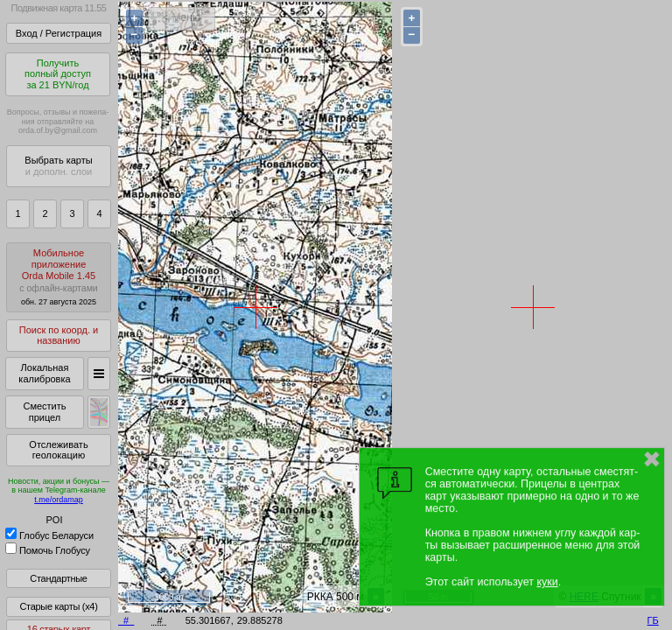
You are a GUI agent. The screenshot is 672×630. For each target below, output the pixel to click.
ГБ (653, 620)
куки (547, 582)
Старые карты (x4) (58, 606)
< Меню (182, 17)
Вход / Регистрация (59, 33)
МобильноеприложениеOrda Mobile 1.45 (59, 277)
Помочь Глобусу (48, 550)
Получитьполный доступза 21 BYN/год (58, 74)
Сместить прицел (44, 412)
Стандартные (58, 578)
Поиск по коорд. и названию (59, 336)
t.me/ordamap (59, 500)
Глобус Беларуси (49, 535)
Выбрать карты (58, 166)
